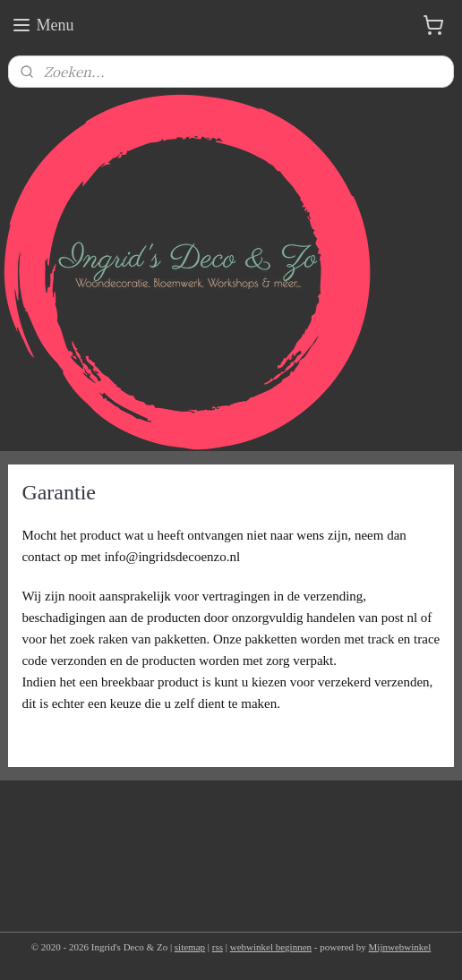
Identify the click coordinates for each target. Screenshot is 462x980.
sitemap (190, 947)
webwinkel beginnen (271, 947)
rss (218, 947)
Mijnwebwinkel (400, 947)
